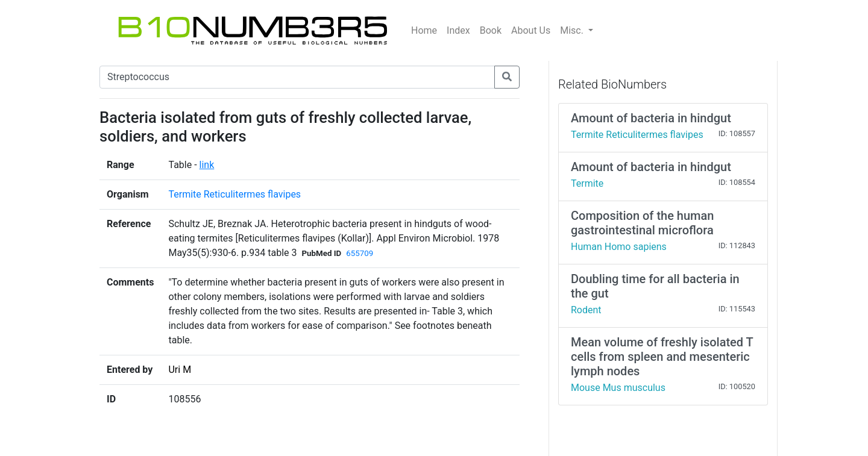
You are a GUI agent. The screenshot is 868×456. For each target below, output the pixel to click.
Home (424, 30)
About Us (531, 30)
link (207, 165)
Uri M (180, 370)
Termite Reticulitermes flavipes (234, 194)
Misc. (573, 30)
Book (491, 30)
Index (458, 30)
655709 (360, 253)
